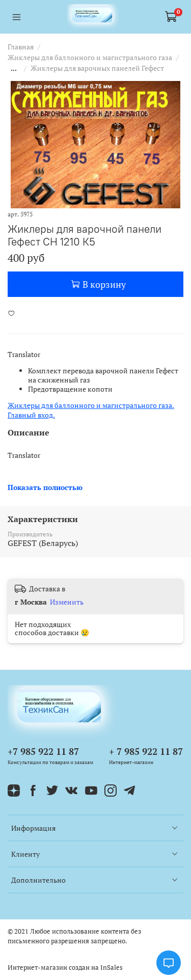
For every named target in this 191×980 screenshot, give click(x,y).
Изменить (67, 602)
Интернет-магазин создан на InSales (65, 968)
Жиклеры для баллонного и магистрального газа (90, 57)
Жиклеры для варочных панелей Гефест (97, 68)
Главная (21, 47)
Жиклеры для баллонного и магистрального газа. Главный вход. (91, 410)
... (14, 68)
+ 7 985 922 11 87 (146, 751)
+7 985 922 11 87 (43, 751)
